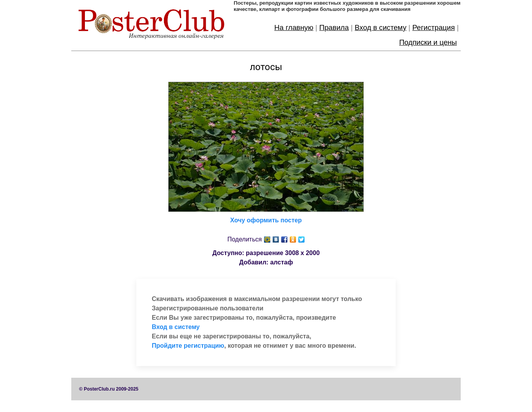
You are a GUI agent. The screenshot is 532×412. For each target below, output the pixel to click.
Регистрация (434, 27)
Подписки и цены (428, 42)
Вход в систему (381, 27)
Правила (334, 27)
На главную (294, 27)
